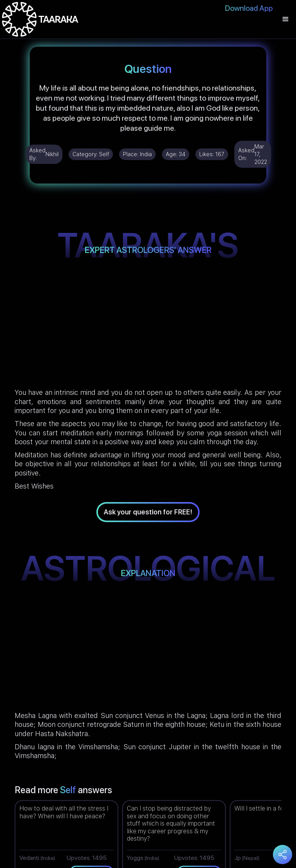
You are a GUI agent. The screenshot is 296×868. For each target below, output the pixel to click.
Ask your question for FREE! (148, 512)
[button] (286, 19)
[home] (40, 19)
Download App (249, 8)
